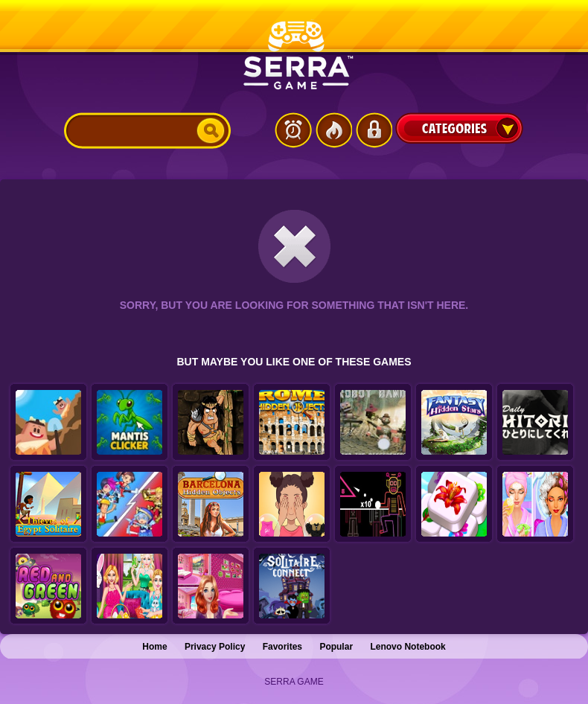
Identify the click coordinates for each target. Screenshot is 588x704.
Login (374, 130)
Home (154, 647)
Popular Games (333, 130)
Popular (336, 647)
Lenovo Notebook (408, 647)
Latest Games (293, 130)
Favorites (282, 647)
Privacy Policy (215, 647)
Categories (459, 128)
